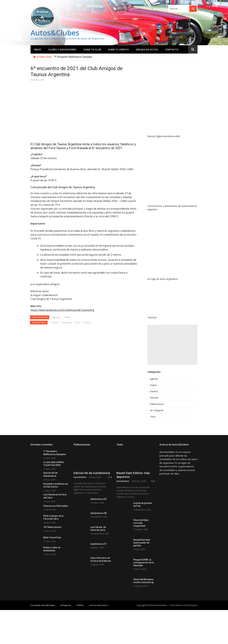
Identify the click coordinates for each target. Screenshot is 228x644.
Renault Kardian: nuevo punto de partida (142, 543)
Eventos (154, 391)
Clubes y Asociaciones (62, 49)
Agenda (56, 317)
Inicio (38, 49)
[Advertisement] (172, 345)
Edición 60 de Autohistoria (92, 473)
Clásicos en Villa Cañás (56, 506)
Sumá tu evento (118, 49)
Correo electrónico (99, 607)
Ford (77, 322)
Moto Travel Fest (52, 538)
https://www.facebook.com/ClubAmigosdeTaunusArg (62, 310)
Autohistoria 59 (98, 499)
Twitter (80, 607)
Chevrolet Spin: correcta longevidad (141, 523)
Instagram (66, 607)
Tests (153, 417)
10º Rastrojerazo (52, 527)
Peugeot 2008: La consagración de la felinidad (144, 563)
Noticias (154, 398)
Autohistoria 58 (98, 513)
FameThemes (191, 607)
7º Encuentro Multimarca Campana (73, 57)
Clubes (68, 317)
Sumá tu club (92, 49)
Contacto (172, 49)
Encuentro (67, 322)
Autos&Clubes (55, 33)
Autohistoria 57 (98, 544)
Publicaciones (157, 404)
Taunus (87, 322)
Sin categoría (157, 410)
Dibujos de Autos (147, 49)
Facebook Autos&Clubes (43, 607)
